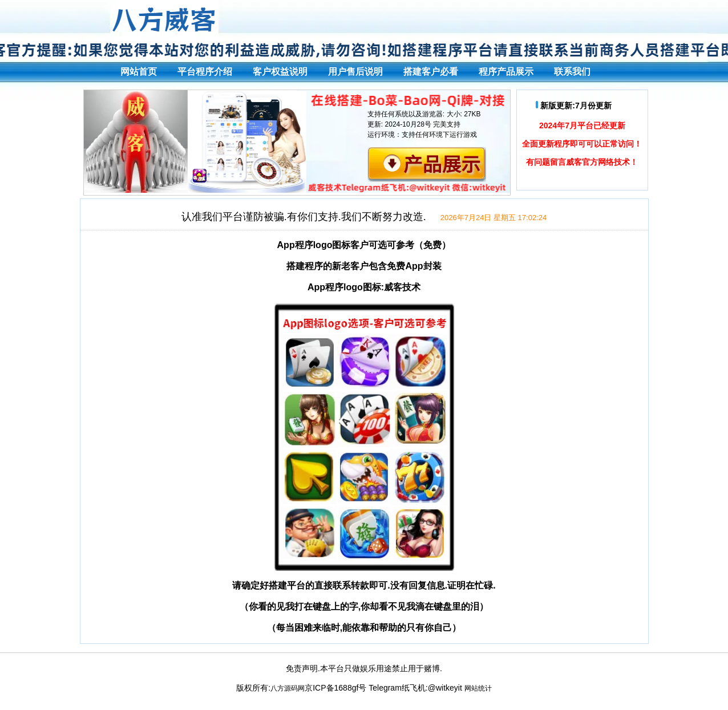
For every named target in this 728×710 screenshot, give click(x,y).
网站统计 (478, 688)
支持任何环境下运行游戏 (439, 135)
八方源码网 (288, 688)
